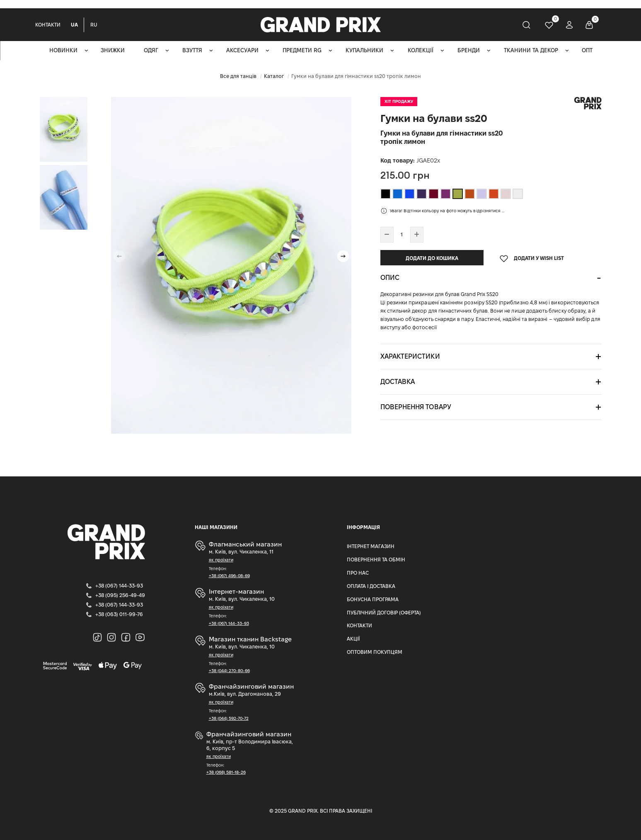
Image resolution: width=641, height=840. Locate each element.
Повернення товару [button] (416, 407)
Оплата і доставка (371, 586)
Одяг (151, 50)
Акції (353, 639)
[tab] (491, 278)
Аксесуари (242, 50)
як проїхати (221, 560)
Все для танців (238, 76)
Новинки (63, 50)
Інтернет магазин (371, 546)
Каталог (274, 76)
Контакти (48, 25)
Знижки (113, 50)
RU (94, 25)
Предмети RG (302, 50)
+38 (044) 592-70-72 (229, 718)
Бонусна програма (373, 599)
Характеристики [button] (410, 356)
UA (74, 25)
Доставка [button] (398, 382)
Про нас (358, 573)
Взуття (192, 50)
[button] (343, 256)
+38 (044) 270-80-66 (229, 671)
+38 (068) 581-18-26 (226, 772)
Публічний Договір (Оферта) (384, 613)
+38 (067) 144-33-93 (229, 623)
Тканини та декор (531, 50)
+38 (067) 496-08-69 (229, 576)
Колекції (421, 50)
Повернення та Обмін (376, 560)
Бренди (469, 50)
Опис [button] (390, 278)
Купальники (364, 50)
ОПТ (587, 50)
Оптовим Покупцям (375, 652)
